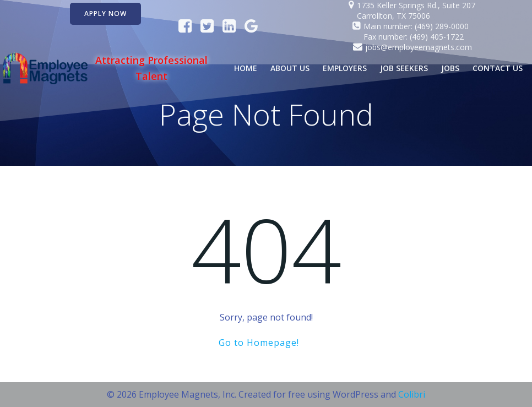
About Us (290, 68)
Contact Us (498, 68)
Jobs (450, 68)
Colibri (412, 394)
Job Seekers (404, 68)
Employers (345, 68)
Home (246, 68)
